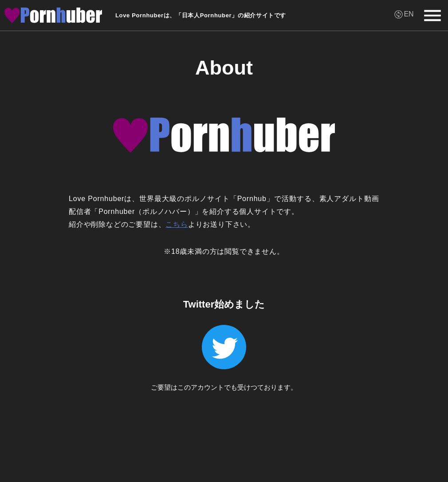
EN (409, 14)
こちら (177, 224)
